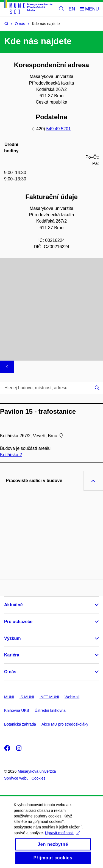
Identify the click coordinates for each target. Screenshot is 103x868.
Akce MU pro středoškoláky (65, 724)
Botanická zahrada (20, 724)
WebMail (72, 697)
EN (72, 9)
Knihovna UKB (17, 710)
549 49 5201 (59, 129)
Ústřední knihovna (50, 710)
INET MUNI (49, 697)
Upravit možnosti (62, 841)
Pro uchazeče (18, 622)
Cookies (39, 778)
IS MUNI (27, 697)
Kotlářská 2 (11, 455)
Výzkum (12, 638)
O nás (10, 672)
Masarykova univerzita (37, 771)
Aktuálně (13, 605)
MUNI (9, 697)
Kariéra (12, 655)
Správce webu (16, 778)
